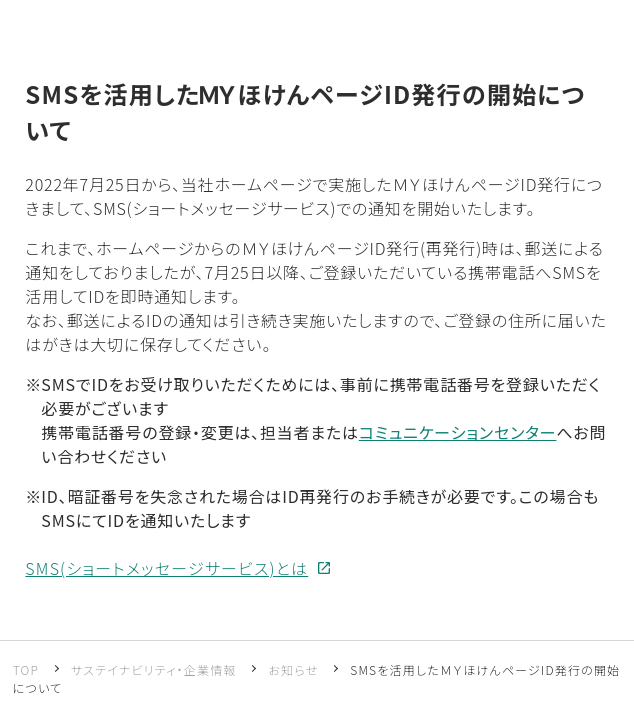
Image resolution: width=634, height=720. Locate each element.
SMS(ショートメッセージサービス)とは (166, 568)
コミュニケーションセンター (458, 432)
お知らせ (293, 669)
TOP (26, 669)
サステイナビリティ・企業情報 (154, 669)
